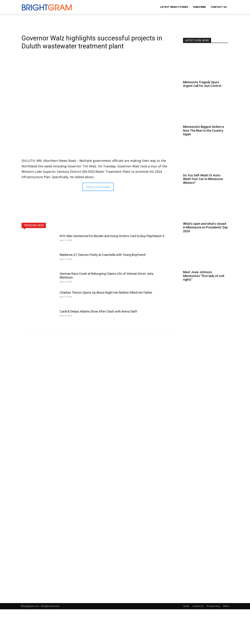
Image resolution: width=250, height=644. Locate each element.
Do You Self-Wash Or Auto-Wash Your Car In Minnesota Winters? (203, 179)
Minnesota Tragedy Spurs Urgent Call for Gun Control (202, 84)
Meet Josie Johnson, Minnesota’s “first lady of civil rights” (204, 276)
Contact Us (219, 7)
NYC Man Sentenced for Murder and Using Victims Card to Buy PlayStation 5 (112, 236)
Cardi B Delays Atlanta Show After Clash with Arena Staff (98, 311)
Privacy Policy (213, 606)
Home (186, 606)
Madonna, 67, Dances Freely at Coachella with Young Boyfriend (103, 255)
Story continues (98, 187)
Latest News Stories (174, 7)
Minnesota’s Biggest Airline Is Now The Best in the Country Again (203, 130)
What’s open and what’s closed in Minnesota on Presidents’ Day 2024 (205, 227)
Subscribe (199, 7)
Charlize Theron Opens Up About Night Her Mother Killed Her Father (106, 293)
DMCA (226, 606)
